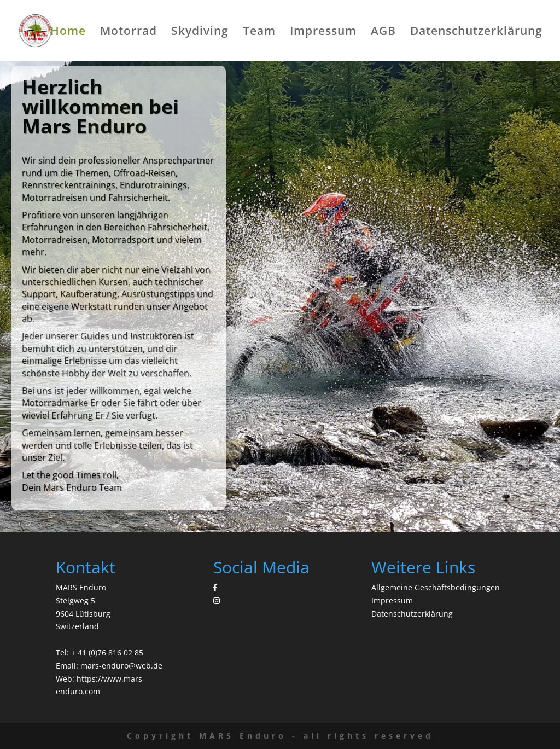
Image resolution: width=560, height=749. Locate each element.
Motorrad (129, 33)
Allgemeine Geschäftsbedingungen (436, 587)
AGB (383, 33)
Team (259, 33)
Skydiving (200, 33)
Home (68, 33)
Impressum (323, 33)
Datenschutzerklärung (476, 33)
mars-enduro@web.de (121, 666)
